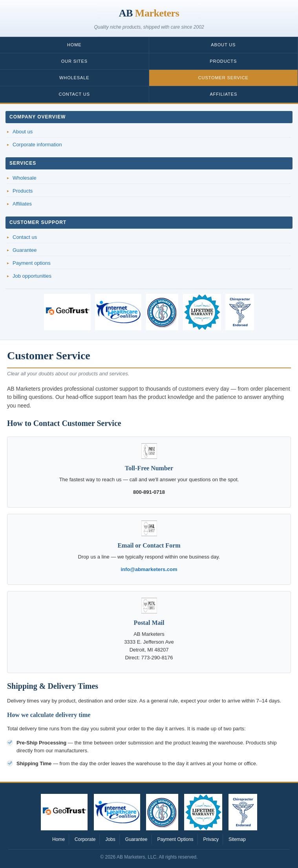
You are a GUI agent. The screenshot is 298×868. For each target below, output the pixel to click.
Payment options (32, 263)
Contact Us (74, 94)
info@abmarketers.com (149, 569)
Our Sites (74, 61)
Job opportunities (32, 276)
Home (74, 45)
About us (23, 132)
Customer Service (223, 78)
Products (223, 61)
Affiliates (223, 94)
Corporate (85, 839)
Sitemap (237, 839)
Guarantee (25, 250)
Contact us (25, 237)
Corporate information (37, 145)
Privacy (211, 839)
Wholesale (74, 78)
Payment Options (176, 839)
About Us (223, 45)
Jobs (110, 839)
